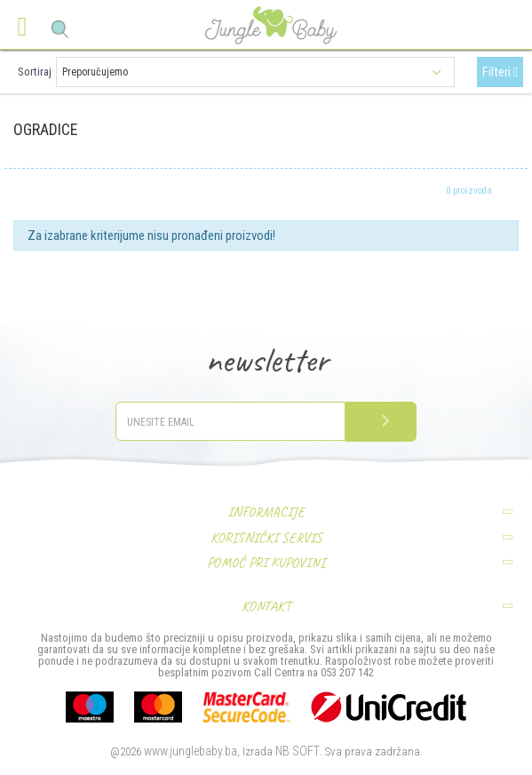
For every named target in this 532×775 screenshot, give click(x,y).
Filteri (500, 72)
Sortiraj (35, 72)
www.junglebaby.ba (191, 751)
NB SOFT (298, 751)
